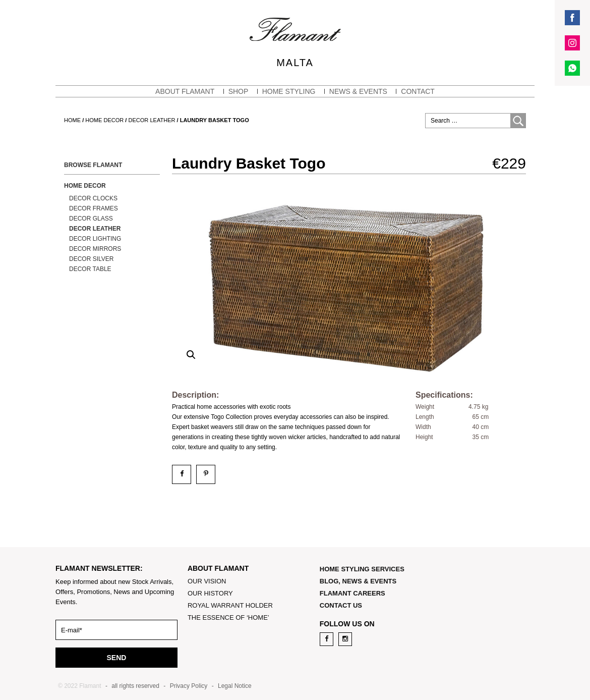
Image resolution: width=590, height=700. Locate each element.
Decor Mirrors (95, 249)
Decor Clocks (93, 198)
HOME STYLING (289, 91)
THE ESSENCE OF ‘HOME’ (228, 617)
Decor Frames (94, 208)
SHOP (239, 91)
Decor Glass (91, 219)
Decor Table (90, 269)
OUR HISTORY (210, 593)
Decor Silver (91, 259)
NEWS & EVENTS (358, 91)
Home (72, 120)
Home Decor (104, 120)
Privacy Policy (189, 686)
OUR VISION (207, 581)
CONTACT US (341, 605)
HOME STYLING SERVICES (362, 569)
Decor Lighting (95, 239)
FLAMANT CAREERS (352, 593)
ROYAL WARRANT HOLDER (230, 605)
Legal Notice (235, 686)
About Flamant (185, 91)
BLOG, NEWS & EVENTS (358, 581)
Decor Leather (152, 120)
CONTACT (418, 91)
